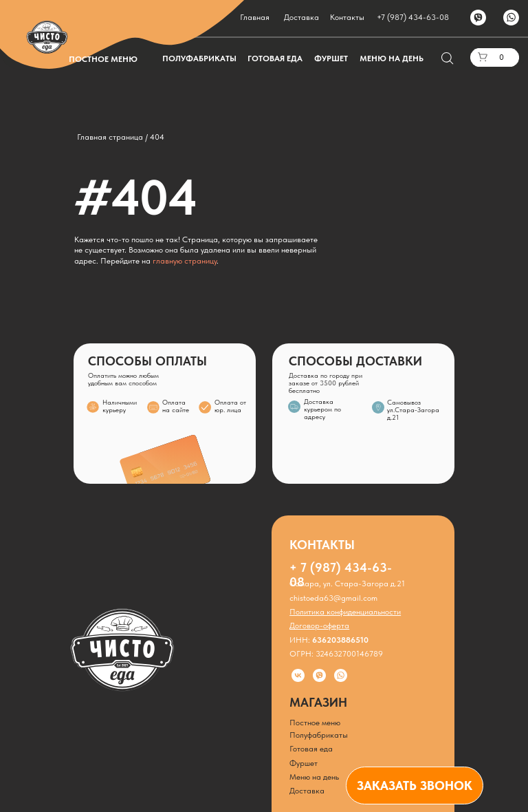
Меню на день (314, 777)
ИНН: (329, 640)
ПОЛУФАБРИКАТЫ (199, 58)
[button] (415, 786)
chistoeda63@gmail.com (333, 598)
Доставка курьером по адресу (322, 409)
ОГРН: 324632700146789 (336, 654)
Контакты (347, 17)
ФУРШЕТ (331, 58)
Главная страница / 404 (121, 137)
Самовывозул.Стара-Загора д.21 (413, 410)
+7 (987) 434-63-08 (413, 17)
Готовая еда (311, 749)
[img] (378, 407)
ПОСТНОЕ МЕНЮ (103, 59)
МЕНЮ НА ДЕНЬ (392, 58)
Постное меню (315, 723)
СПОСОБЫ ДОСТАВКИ (355, 361)
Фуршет (304, 763)
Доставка (301, 17)
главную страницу (185, 261)
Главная (255, 17)
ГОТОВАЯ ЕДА (275, 58)
